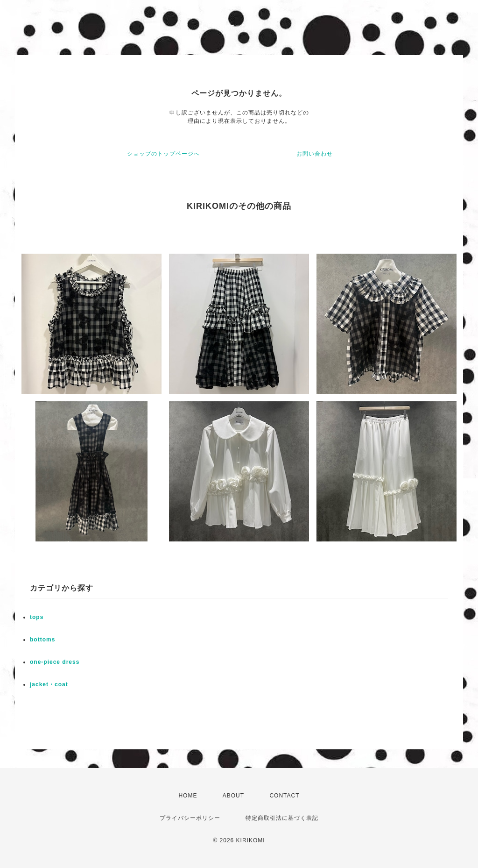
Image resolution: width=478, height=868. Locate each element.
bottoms (42, 640)
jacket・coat (49, 684)
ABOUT (233, 796)
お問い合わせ (315, 154)
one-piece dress (55, 662)
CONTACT (284, 796)
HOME (188, 796)
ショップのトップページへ (163, 154)
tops (37, 617)
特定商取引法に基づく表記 (282, 818)
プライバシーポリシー (190, 818)
